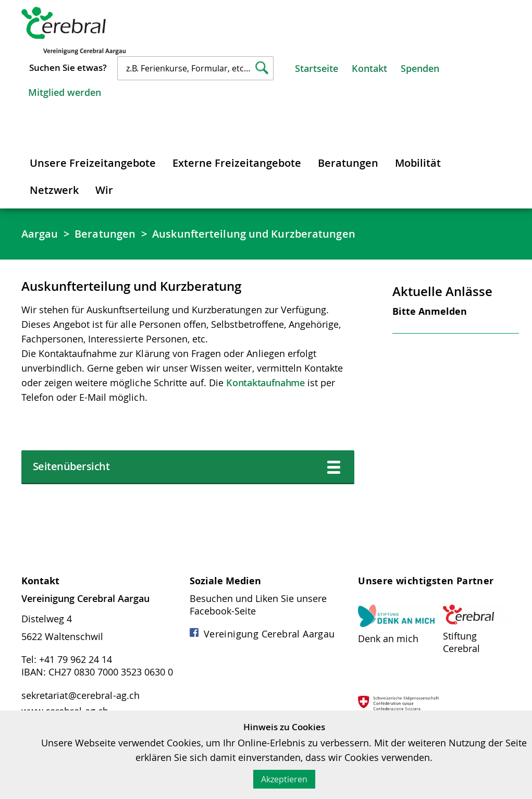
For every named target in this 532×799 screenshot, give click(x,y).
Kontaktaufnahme (265, 383)
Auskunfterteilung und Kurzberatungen (254, 234)
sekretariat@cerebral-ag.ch (81, 695)
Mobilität (418, 163)
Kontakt (369, 68)
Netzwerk (54, 190)
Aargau (40, 234)
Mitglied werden (65, 92)
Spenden (420, 68)
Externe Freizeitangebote (237, 163)
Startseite (317, 68)
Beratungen (348, 163)
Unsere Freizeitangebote (93, 163)
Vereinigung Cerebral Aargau (262, 634)
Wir (104, 190)
